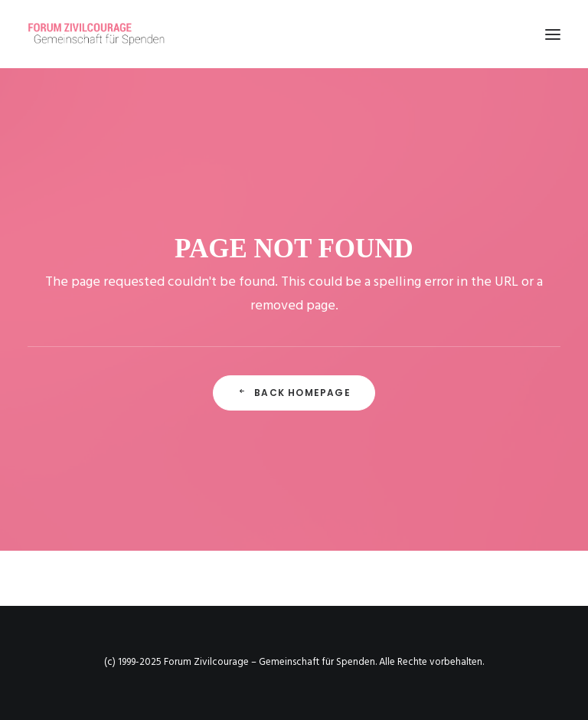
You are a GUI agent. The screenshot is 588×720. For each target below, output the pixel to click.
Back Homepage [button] (294, 393)
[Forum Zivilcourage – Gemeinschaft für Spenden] (105, 34)
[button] (553, 34)
